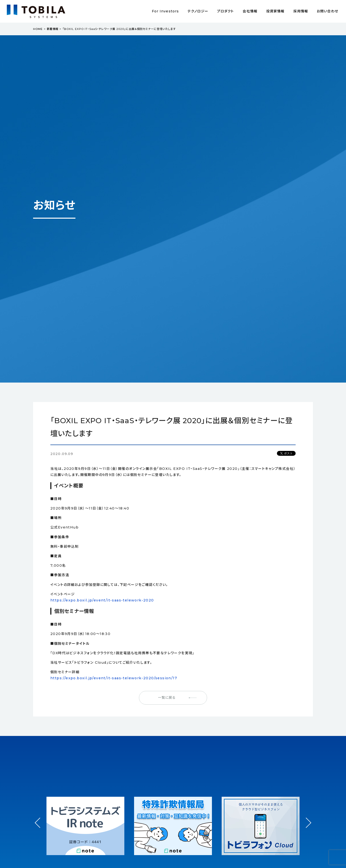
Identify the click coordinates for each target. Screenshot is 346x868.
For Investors (165, 11)
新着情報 (53, 29)
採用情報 (301, 11)
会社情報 (250, 11)
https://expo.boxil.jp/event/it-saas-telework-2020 (102, 600)
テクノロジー (198, 11)
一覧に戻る (167, 698)
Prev (40, 827)
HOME (38, 29)
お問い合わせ (328, 11)
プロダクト (226, 11)
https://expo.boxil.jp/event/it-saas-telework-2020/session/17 (114, 678)
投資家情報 (275, 11)
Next (306, 818)
